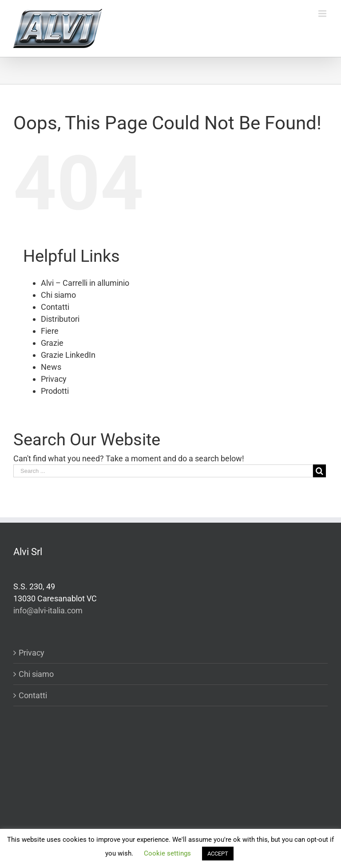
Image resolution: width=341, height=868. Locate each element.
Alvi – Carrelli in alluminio (85, 283)
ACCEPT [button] (218, 854)
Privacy (54, 379)
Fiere (50, 331)
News (51, 367)
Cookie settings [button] (167, 853)
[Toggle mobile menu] (323, 14)
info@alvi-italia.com (48, 610)
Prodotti (55, 391)
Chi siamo (58, 295)
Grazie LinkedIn (68, 355)
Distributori (60, 319)
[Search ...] (163, 471)
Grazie (52, 343)
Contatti (55, 307)
